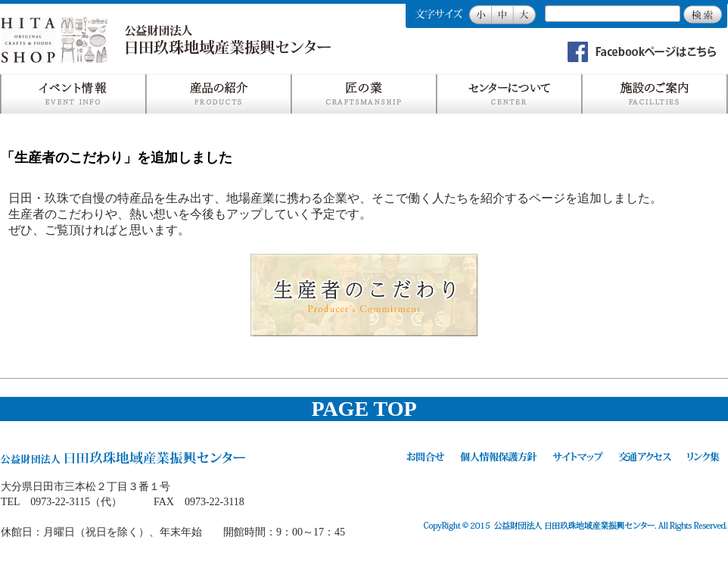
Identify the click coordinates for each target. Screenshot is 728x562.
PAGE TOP (364, 409)
